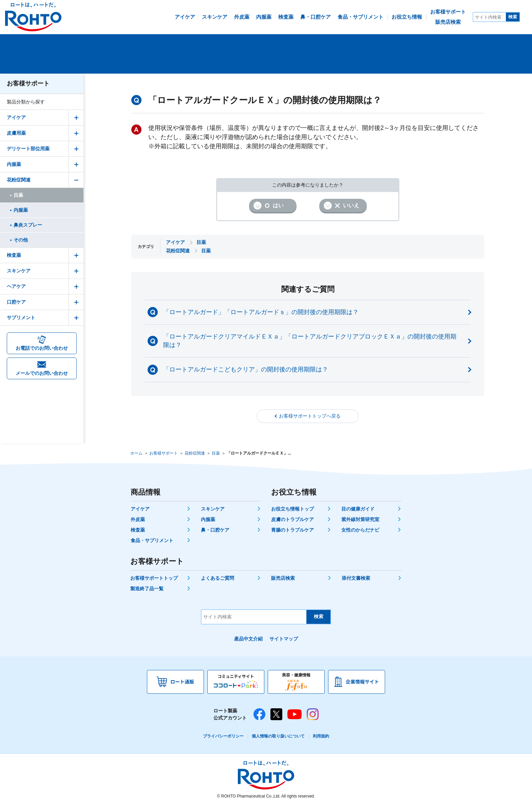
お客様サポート (28, 83)
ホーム (136, 453)
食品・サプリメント (152, 540)
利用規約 (321, 736)
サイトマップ (284, 639)
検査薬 (138, 530)
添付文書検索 (356, 578)
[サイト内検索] (490, 17)
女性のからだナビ (360, 530)
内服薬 (208, 519)
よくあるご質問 (217, 578)
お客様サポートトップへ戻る (310, 416)
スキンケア (213, 509)
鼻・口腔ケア (215, 530)
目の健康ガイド (358, 509)
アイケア (140, 509)
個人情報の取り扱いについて (278, 736)
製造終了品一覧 (147, 589)
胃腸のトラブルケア (292, 530)
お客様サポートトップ (154, 578)
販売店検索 (283, 578)
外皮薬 (138, 519)
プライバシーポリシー (223, 736)
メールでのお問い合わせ (42, 373)
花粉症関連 (195, 453)
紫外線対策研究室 (360, 519)
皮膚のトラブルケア (292, 519)
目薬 (216, 453)
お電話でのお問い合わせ (42, 348)
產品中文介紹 (248, 639)
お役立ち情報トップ (292, 509)
